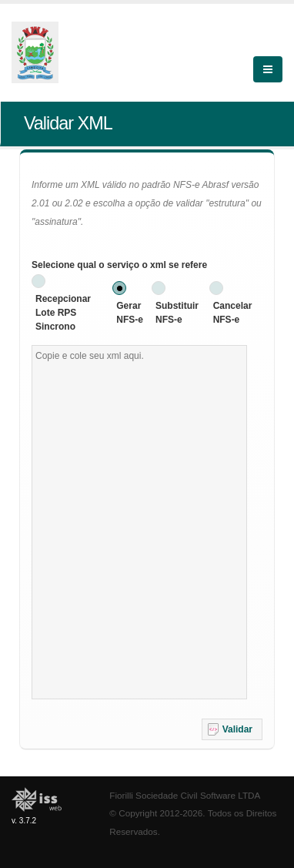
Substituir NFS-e (177, 313)
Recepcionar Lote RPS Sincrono (63, 313)
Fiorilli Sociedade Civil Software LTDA (185, 795)
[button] (232, 729)
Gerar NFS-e (130, 313)
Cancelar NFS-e (233, 313)
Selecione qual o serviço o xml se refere (119, 265)
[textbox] (139, 522)
